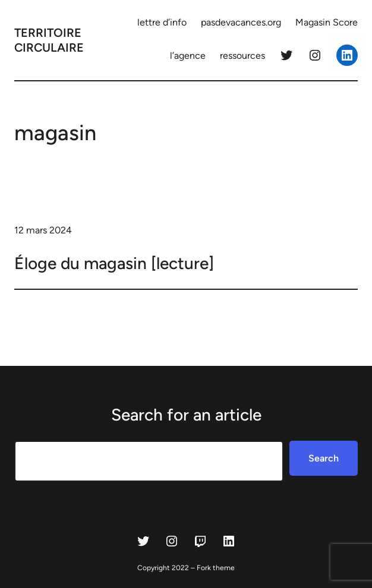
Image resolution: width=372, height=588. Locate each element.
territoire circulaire (49, 40)
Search (324, 458)
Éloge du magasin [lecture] (114, 263)
